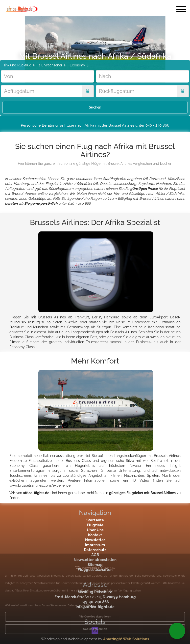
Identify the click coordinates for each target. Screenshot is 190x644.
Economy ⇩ (79, 65)
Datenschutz (95, 550)
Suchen (95, 107)
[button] (177, 631)
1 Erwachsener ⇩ (53, 65)
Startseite (95, 520)
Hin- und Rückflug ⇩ (19, 65)
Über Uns (95, 530)
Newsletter (95, 540)
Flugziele (95, 525)
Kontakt (95, 535)
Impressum (95, 545)
